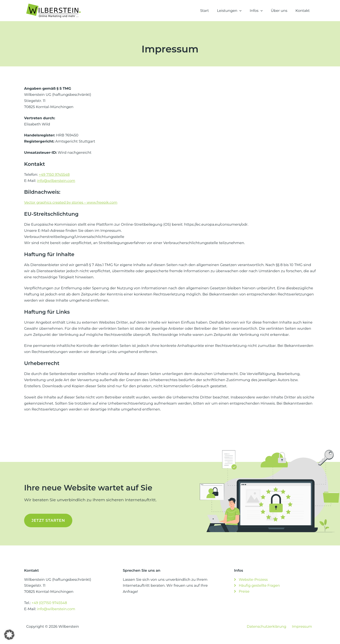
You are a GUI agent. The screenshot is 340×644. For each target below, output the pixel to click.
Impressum (303, 626)
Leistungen (233, 11)
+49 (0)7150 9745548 (50, 603)
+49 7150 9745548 (55, 174)
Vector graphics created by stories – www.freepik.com (72, 202)
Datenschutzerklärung (269, 626)
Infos (258, 11)
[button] (243, 11)
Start (209, 11)
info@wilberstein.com (57, 181)
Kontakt (303, 11)
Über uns (281, 11)
